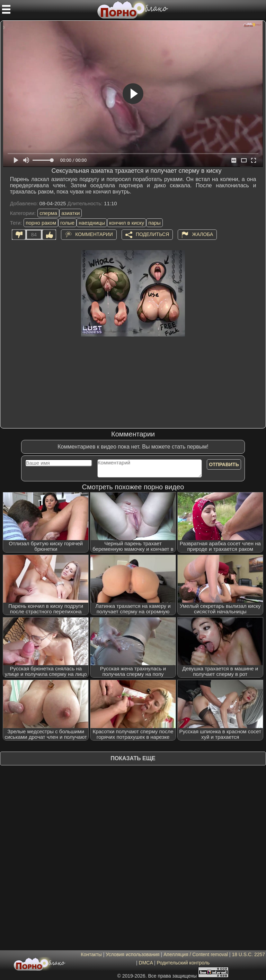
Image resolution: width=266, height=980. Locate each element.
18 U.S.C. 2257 (248, 954)
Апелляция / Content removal (196, 954)
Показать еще (133, 758)
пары (154, 223)
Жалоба (202, 234)
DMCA (146, 963)
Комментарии (94, 234)
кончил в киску (127, 223)
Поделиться (152, 234)
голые (67, 223)
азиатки (70, 213)
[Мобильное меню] (6, 9)
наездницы (92, 223)
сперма (48, 213)
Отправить (224, 464)
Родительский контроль (183, 963)
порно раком (41, 223)
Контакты (91, 954)
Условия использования (132, 954)
